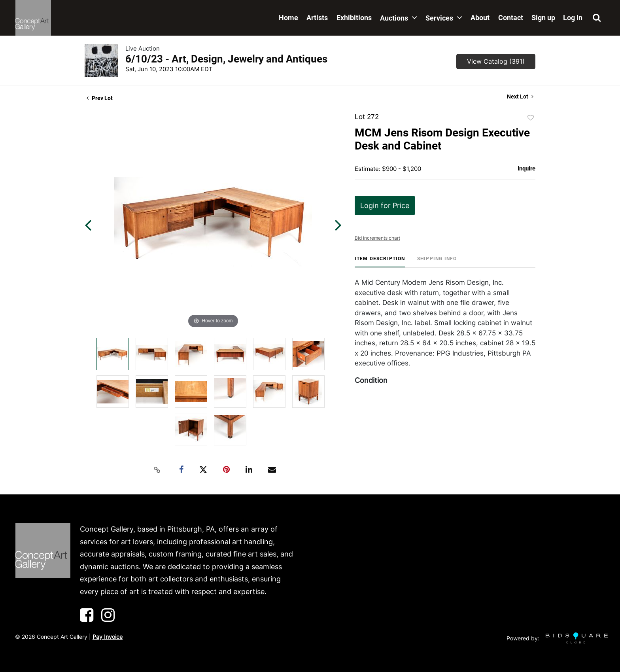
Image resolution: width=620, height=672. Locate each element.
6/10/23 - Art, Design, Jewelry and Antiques (226, 59)
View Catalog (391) (496, 61)
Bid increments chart (377, 238)
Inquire (526, 168)
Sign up (543, 18)
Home (288, 18)
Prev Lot (100, 98)
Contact (511, 18)
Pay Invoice (108, 637)
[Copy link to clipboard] (157, 470)
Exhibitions (354, 18)
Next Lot (520, 97)
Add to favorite (531, 118)
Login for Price (385, 205)
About (480, 18)
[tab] (380, 262)
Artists (317, 18)
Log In (573, 18)
